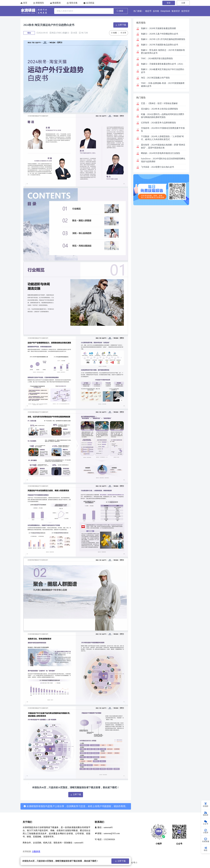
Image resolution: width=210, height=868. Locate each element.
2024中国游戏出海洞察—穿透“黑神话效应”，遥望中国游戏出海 (163, 146)
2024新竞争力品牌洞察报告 (158, 123)
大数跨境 (36, 851)
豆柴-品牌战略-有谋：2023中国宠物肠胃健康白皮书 (163, 85)
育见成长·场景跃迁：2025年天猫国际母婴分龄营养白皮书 (163, 52)
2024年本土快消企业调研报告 (160, 109)
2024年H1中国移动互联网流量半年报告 (163, 130)
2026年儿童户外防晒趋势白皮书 (160, 34)
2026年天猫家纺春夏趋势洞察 (159, 28)
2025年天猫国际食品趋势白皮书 (160, 45)
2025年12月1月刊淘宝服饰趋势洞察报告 (163, 39)
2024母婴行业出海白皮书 (157, 167)
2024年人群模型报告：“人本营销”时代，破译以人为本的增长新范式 (162, 138)
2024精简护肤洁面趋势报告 (157, 59)
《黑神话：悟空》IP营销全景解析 (159, 103)
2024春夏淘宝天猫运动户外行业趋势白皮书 (163, 71)
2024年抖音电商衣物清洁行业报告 (161, 153)
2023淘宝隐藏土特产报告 (155, 78)
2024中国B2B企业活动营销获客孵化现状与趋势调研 (163, 160)
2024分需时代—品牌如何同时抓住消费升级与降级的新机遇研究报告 (163, 116)
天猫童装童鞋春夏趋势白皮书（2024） (163, 64)
